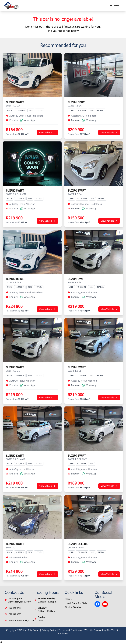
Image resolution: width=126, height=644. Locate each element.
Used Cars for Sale (76, 603)
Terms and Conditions (70, 630)
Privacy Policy (49, 630)
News (68, 599)
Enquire (12, 120)
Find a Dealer (73, 607)
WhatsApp (28, 120)
